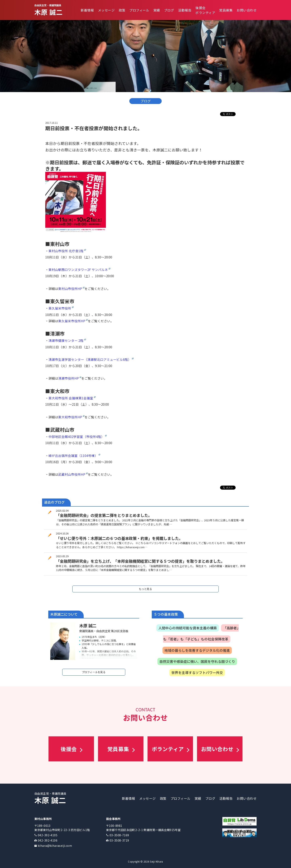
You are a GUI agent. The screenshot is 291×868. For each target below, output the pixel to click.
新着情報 (87, 10)
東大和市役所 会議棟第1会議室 (71, 398)
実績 (157, 10)
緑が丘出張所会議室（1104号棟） (73, 456)
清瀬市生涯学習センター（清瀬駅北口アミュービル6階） (90, 359)
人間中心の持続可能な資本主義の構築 (188, 628)
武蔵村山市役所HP (72, 474)
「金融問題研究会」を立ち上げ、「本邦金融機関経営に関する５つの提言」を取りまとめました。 (140, 561)
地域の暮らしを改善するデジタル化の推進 (197, 650)
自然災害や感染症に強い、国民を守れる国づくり (197, 661)
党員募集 (226, 10)
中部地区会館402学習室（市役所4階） (76, 437)
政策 (122, 10)
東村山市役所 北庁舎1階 (66, 251)
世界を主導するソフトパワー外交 (197, 673)
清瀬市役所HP (69, 378)
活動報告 (185, 10)
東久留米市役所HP (72, 321)
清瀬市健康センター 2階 (66, 340)
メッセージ (106, 10)
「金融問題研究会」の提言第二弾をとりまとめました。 (104, 515)
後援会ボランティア (205, 10)
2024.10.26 (62, 533)
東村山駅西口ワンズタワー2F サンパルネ (78, 270)
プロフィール (139, 10)
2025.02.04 (62, 511)
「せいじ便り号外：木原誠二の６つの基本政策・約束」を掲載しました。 (119, 538)
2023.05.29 (62, 556)
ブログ (169, 10)
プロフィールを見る (94, 672)
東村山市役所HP (70, 289)
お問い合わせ (247, 10)
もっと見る (145, 589)
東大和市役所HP (70, 417)
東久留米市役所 (60, 308)
